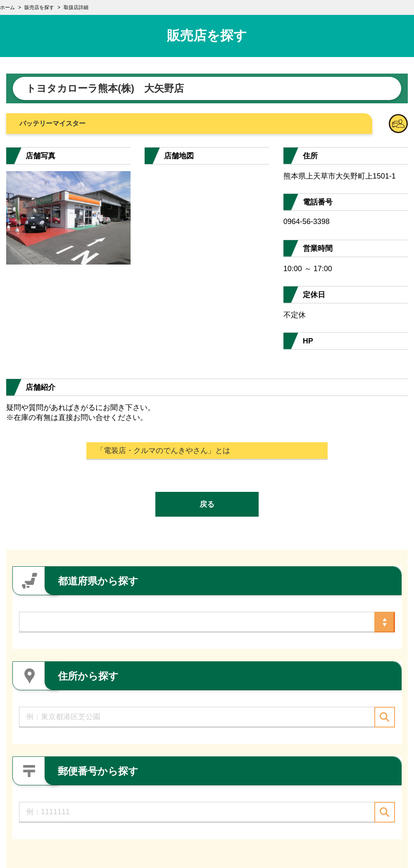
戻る (207, 504)
